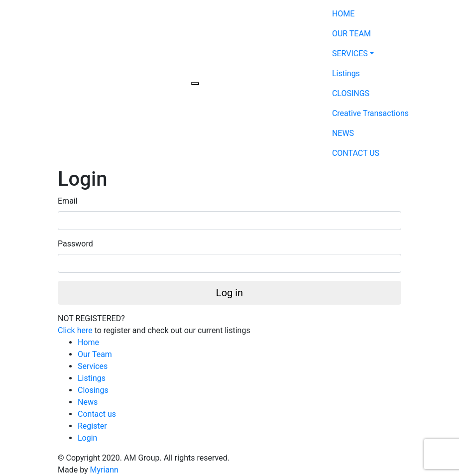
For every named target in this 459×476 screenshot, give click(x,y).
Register (92, 426)
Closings (93, 390)
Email (68, 201)
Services (93, 366)
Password (75, 244)
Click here (75, 330)
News (88, 402)
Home (88, 342)
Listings (92, 378)
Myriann (104, 470)
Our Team (95, 354)
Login (87, 438)
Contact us (97, 414)
